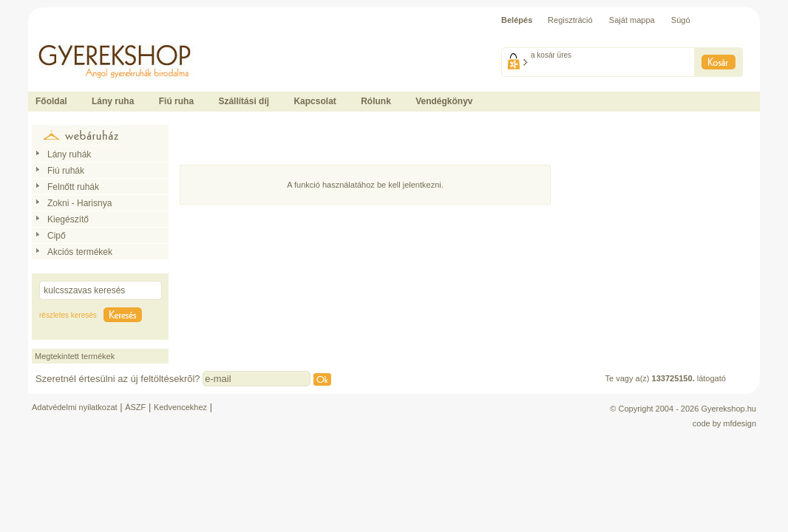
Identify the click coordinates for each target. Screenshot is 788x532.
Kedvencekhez (180, 407)
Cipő (57, 236)
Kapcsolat (315, 101)
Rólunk (376, 101)
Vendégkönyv (444, 101)
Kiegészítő (68, 219)
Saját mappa (632, 20)
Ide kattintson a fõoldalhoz (75, 37)
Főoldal (51, 101)
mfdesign (740, 423)
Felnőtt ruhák (73, 187)
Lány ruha (113, 101)
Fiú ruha (176, 101)
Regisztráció (570, 20)
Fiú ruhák (66, 171)
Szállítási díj (244, 101)
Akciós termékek (80, 252)
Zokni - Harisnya (79, 203)
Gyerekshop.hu (728, 409)
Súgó (681, 20)
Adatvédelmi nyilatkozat (75, 407)
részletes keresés (68, 315)
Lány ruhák (69, 154)
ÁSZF (135, 407)
